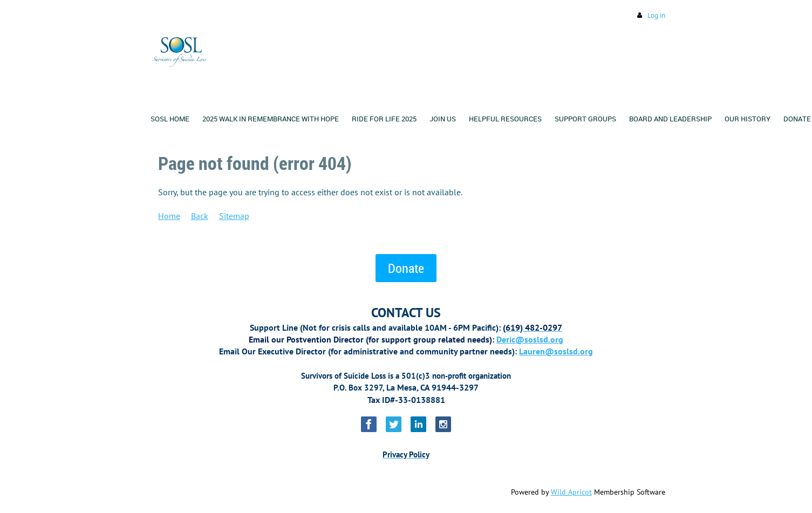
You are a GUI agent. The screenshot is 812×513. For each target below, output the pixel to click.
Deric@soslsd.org (530, 339)
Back (200, 216)
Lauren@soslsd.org (556, 351)
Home (169, 216)
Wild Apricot (571, 492)
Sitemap (234, 216)
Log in (656, 15)
